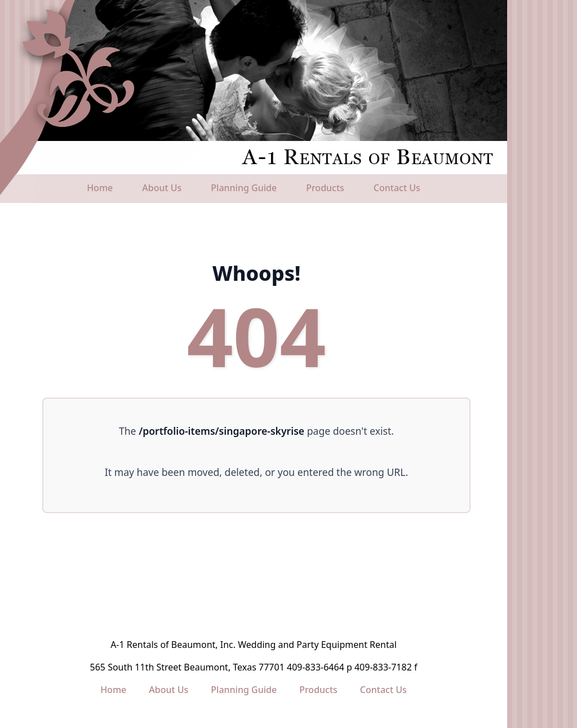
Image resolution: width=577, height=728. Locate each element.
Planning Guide (244, 188)
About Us (162, 188)
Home (100, 188)
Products (325, 188)
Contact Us (397, 188)
